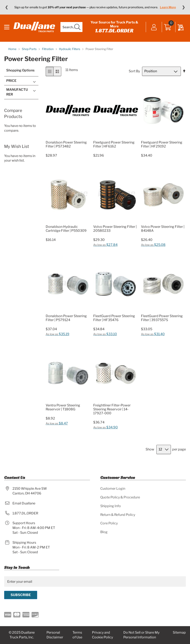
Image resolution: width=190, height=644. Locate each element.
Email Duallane (24, 503)
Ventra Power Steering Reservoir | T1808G (63, 407)
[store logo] (34, 27)
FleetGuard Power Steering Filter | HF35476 (114, 318)
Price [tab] (11, 81)
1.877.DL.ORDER (114, 31)
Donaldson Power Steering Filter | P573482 (66, 144)
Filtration (48, 49)
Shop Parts (29, 49)
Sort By (134, 71)
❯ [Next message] (183, 7)
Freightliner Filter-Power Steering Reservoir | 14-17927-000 (112, 409)
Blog (104, 532)
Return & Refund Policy (118, 515)
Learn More (168, 7)
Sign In (154, 27)
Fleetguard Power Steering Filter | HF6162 (114, 144)
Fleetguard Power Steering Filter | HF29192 (162, 144)
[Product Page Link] (68, 137)
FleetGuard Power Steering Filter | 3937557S (162, 318)
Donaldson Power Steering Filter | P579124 (66, 318)
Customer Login (113, 489)
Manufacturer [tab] (17, 92)
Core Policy (109, 523)
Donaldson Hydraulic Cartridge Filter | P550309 (66, 229)
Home (13, 49)
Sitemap (179, 632)
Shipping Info (111, 506)
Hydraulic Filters (70, 49)
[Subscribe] (21, 595)
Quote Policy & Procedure (120, 497)
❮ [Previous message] (7, 7)
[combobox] (71, 27)
